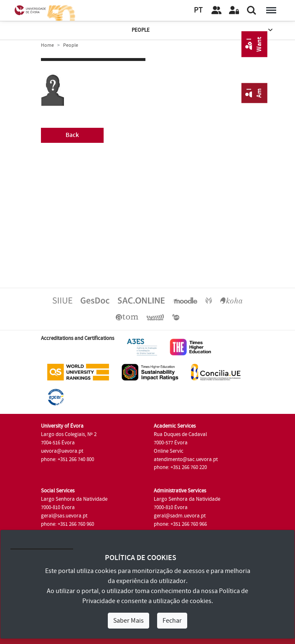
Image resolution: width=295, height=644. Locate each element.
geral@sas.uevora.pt (64, 516)
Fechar (172, 621)
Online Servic (169, 451)
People (203, 30)
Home (47, 45)
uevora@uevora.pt (62, 451)
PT (198, 10)
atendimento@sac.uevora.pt (186, 459)
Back (72, 135)
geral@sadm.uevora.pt (180, 516)
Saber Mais (128, 621)
